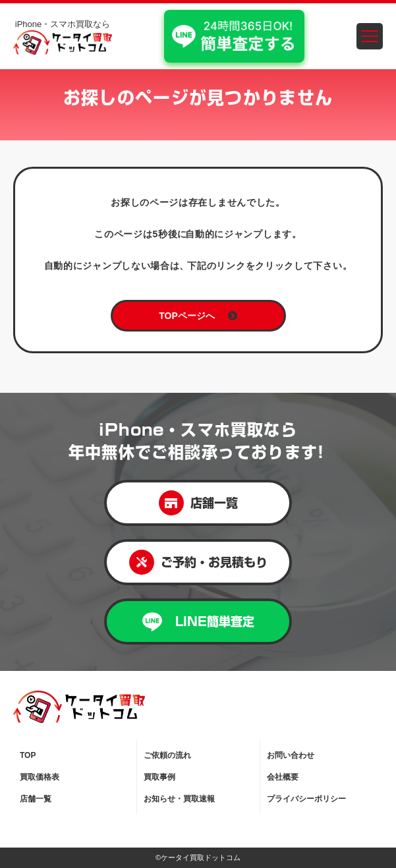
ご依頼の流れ (167, 755)
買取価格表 (40, 777)
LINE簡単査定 (198, 622)
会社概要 (283, 777)
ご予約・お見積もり (198, 562)
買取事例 (159, 777)
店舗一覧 (198, 503)
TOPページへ (198, 316)
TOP (28, 755)
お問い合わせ (291, 755)
